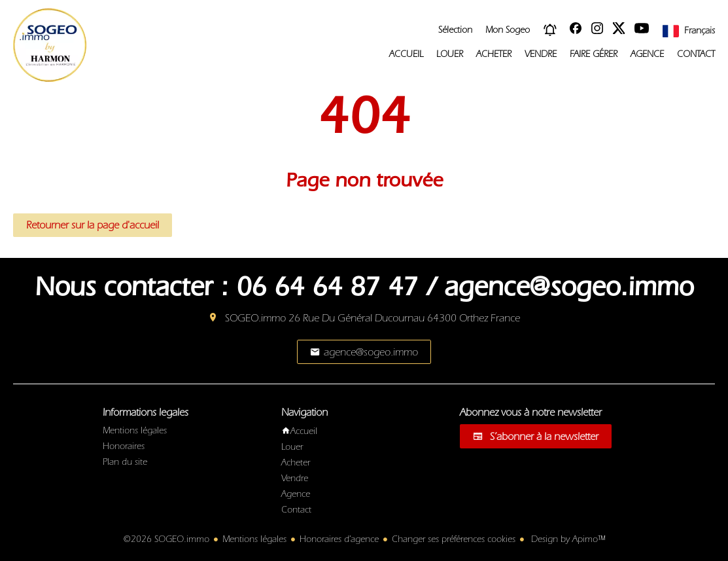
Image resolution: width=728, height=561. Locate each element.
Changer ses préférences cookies (454, 539)
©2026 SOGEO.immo (166, 539)
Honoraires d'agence (339, 539)
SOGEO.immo (255, 318)
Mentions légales (254, 539)
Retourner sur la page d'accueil (93, 225)
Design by (567, 539)
